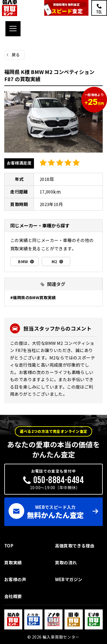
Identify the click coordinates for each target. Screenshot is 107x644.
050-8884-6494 (59, 480)
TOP (9, 546)
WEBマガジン (69, 579)
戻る (16, 55)
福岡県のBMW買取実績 (34, 297)
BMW (23, 261)
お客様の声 (15, 579)
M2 (54, 261)
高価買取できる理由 (75, 546)
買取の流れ (66, 562)
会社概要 (13, 596)
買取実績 (13, 562)
